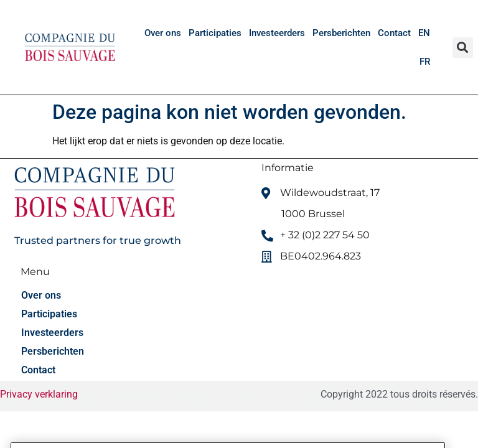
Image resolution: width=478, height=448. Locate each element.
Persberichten (341, 33)
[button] (463, 48)
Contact (394, 33)
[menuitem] (424, 33)
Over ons (163, 33)
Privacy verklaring (39, 394)
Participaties (215, 33)
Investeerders (277, 33)
